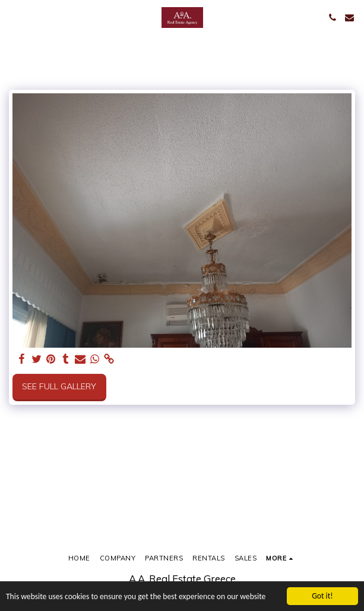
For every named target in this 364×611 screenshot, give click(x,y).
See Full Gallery (59, 386)
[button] (13, 17)
